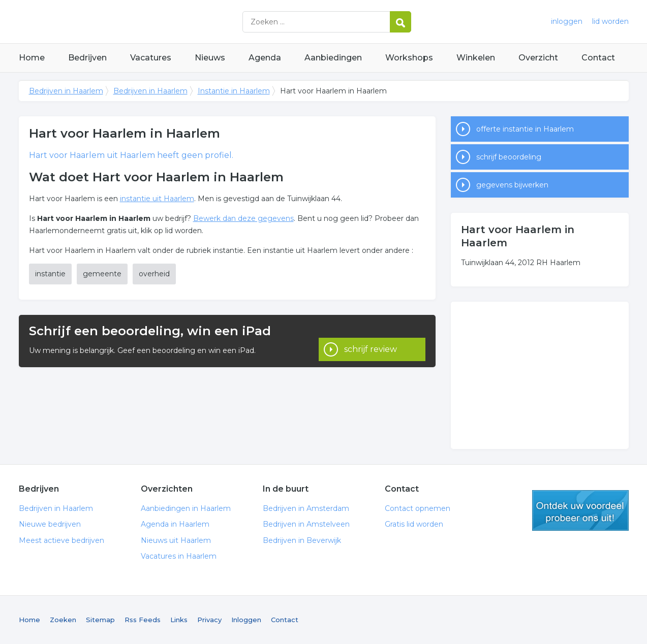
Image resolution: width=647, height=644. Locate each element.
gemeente (102, 274)
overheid (154, 274)
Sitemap (100, 620)
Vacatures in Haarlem (179, 556)
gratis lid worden (580, 510)
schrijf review (371, 341)
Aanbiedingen (333, 58)
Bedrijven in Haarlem (146, 22)
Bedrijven (87, 58)
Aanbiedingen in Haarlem (186, 508)
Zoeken (63, 620)
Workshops (409, 58)
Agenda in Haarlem (175, 524)
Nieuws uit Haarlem (176, 540)
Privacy (209, 620)
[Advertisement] (540, 375)
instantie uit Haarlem (157, 199)
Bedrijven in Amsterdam (306, 508)
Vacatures (151, 58)
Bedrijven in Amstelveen (306, 524)
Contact (598, 58)
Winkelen (476, 58)
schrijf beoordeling (509, 157)
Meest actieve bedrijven (61, 540)
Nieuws (210, 58)
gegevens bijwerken (512, 185)
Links (179, 620)
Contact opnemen (418, 508)
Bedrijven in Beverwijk (302, 540)
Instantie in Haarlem (234, 91)
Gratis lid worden (414, 524)
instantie (50, 274)
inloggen (567, 21)
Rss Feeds (143, 620)
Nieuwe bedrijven (50, 524)
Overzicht (538, 58)
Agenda (265, 58)
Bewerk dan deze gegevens (243, 218)
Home (32, 58)
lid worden (610, 21)
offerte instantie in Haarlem (525, 129)
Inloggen (246, 620)
